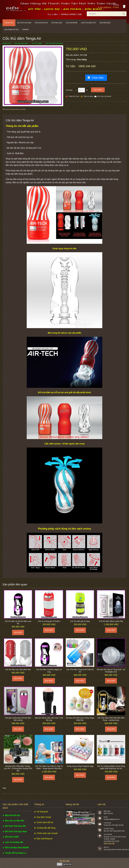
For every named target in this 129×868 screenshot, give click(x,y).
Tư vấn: (71, 66)
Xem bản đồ (109, 844)
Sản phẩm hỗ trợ (11, 30)
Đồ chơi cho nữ (41, 23)
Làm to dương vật (88, 23)
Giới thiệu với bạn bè (104, 96)
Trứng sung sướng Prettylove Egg (80, 766)
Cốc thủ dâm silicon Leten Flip (111, 621)
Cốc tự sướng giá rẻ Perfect (49, 621)
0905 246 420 (87, 66)
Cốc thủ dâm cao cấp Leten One (18, 670)
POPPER (25, 30)
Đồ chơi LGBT (57, 23)
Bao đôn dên (105, 23)
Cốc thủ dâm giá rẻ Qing (80, 621)
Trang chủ (9, 23)
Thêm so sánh (88, 96)
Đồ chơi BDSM (72, 23)
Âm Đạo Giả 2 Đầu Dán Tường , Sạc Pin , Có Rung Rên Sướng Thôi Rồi (18, 768)
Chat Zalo (98, 78)
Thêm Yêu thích (74, 96)
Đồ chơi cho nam (24, 23)
